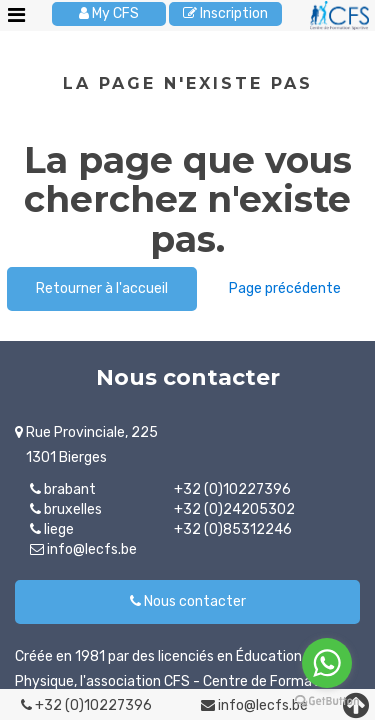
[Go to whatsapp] (327, 663)
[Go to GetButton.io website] (327, 700)
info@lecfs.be (254, 705)
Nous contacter (188, 601)
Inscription (225, 13)
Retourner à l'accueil (102, 288)
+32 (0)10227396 (86, 705)
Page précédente (285, 288)
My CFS (109, 13)
